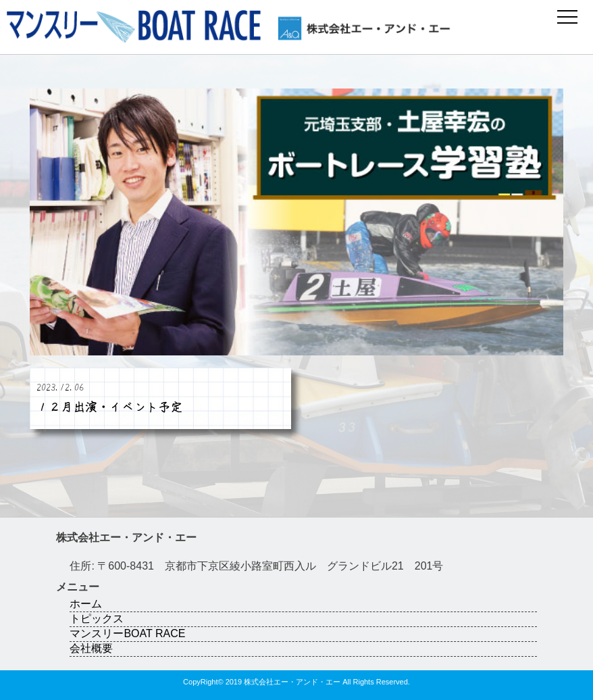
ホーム (86, 604)
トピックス (97, 619)
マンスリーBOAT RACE (127, 633)
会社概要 (91, 648)
